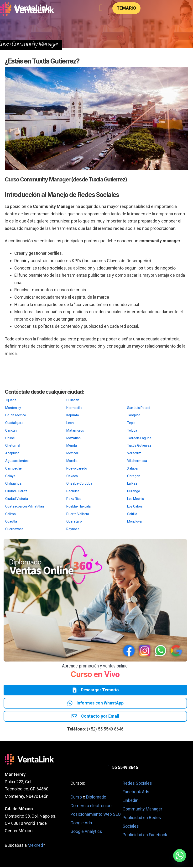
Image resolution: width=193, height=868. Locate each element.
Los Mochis (136, 499)
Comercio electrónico (91, 807)
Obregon (134, 476)
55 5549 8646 (125, 768)
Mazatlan (73, 438)
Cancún (11, 430)
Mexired (35, 846)
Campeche (13, 468)
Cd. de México (16, 415)
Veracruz (134, 453)
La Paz (132, 483)
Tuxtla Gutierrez (139, 445)
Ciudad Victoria (17, 499)
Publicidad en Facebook (145, 836)
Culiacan (73, 400)
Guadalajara (14, 423)
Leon (70, 423)
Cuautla (11, 521)
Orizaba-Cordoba (79, 483)
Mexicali (72, 453)
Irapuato (73, 415)
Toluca (132, 430)
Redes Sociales (137, 784)
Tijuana (11, 400)
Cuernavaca (14, 529)
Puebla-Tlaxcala (78, 506)
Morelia (72, 461)
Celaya (10, 476)
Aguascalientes (17, 461)
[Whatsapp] (180, 856)
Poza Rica (74, 499)
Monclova (134, 521)
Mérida (72, 445)
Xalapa (132, 468)
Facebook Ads (136, 793)
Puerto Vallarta (78, 514)
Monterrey (13, 408)
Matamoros (75, 430)
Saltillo (132, 514)
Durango (134, 491)
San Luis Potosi (139, 408)
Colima (10, 514)
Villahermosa (137, 461)
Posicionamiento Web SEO (96, 815)
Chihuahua (13, 483)
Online (10, 438)
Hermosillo (74, 408)
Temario (127, 8)
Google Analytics (86, 832)
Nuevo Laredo (77, 468)
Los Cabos (135, 506)
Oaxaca (72, 476)
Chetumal (13, 445)
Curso (77, 798)
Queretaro (74, 521)
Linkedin (130, 802)
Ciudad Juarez (16, 491)
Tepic (131, 423)
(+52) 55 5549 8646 (105, 730)
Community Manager (142, 810)
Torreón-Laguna (139, 438)
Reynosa (73, 529)
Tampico (134, 415)
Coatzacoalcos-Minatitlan (25, 506)
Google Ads (81, 824)
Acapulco (12, 453)
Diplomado (96, 798)
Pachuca (73, 491)
